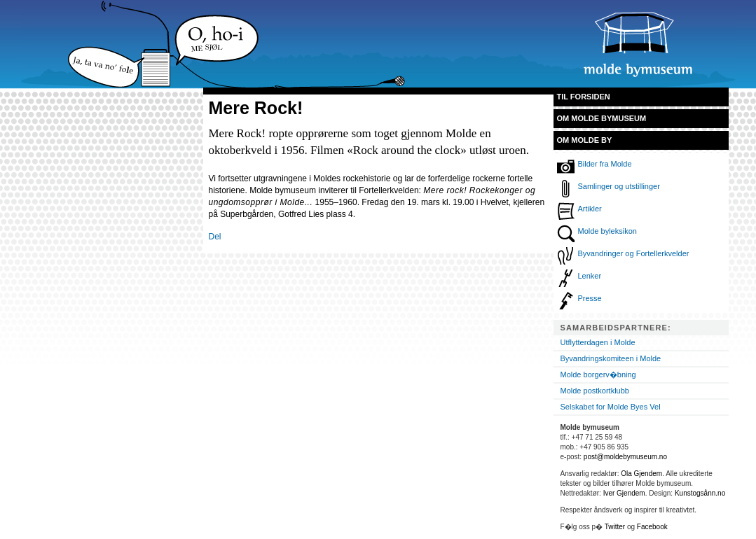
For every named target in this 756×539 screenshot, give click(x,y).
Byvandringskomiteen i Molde (611, 358)
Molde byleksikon (607, 231)
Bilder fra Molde (605, 164)
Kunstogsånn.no (700, 493)
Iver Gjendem (624, 493)
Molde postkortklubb (595, 391)
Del (215, 237)
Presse (590, 298)
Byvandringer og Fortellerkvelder (634, 253)
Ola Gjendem (641, 474)
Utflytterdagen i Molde (598, 342)
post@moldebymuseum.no (625, 457)
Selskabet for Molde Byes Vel (611, 407)
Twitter (615, 527)
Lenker (590, 276)
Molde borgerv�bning (598, 374)
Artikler (590, 209)
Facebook (652, 527)
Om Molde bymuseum (602, 118)
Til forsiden (584, 97)
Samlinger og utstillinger (619, 186)
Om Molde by (585, 140)
